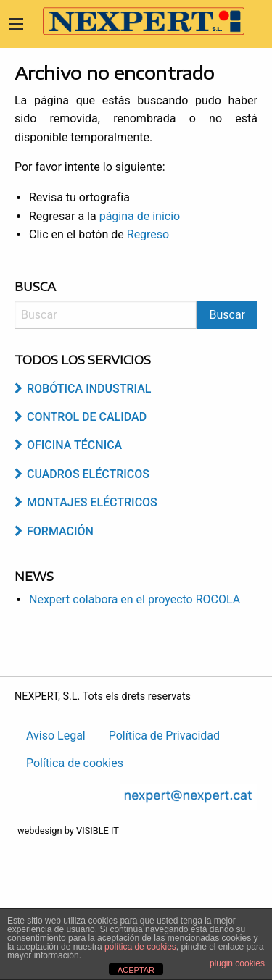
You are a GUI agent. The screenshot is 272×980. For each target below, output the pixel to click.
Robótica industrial (83, 389)
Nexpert (138, 21)
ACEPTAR (136, 970)
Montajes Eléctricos (86, 502)
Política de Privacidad (164, 736)
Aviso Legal (56, 736)
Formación (54, 531)
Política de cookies (75, 763)
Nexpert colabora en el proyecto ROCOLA (135, 599)
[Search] (106, 315)
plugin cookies (237, 963)
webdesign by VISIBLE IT (68, 830)
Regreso (148, 234)
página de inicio (140, 216)
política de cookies (140, 947)
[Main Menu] (16, 24)
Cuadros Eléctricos (82, 474)
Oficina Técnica (68, 445)
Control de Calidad (81, 417)
